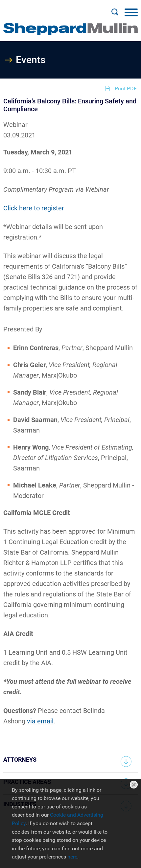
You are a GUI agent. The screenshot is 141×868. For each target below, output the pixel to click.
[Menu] (131, 12)
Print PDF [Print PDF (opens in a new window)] (126, 89)
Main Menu (49, 9)
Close (134, 785)
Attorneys (20, 760)
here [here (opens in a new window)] (72, 857)
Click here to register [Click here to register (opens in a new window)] (34, 208)
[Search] (115, 12)
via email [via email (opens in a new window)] (40, 721)
